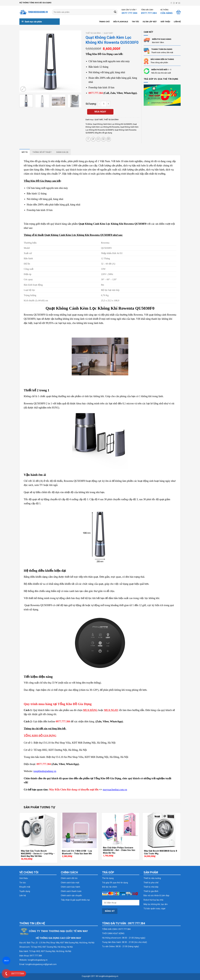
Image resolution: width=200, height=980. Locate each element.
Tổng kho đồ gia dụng (36, 161)
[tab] (25, 152)
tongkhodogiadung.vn (38, 960)
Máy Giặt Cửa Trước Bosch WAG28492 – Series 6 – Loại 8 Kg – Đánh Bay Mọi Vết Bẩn (38, 854)
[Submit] (115, 12)
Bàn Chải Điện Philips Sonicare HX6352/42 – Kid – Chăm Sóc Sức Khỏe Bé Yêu (119, 850)
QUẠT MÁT (108, 33)
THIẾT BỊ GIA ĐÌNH (93, 33)
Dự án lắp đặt (150, 22)
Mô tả (25, 152)
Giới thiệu (165, 22)
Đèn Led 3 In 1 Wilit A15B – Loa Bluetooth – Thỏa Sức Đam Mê (77, 852)
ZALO (6, 961)
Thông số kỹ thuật (42, 152)
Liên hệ (177, 22)
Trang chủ (104, 22)
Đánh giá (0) (62, 152)
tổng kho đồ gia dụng (103, 133)
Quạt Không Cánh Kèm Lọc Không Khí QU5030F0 (113, 124)
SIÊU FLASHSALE (121, 22)
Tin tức (136, 22)
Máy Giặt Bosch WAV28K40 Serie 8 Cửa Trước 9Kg (160, 852)
